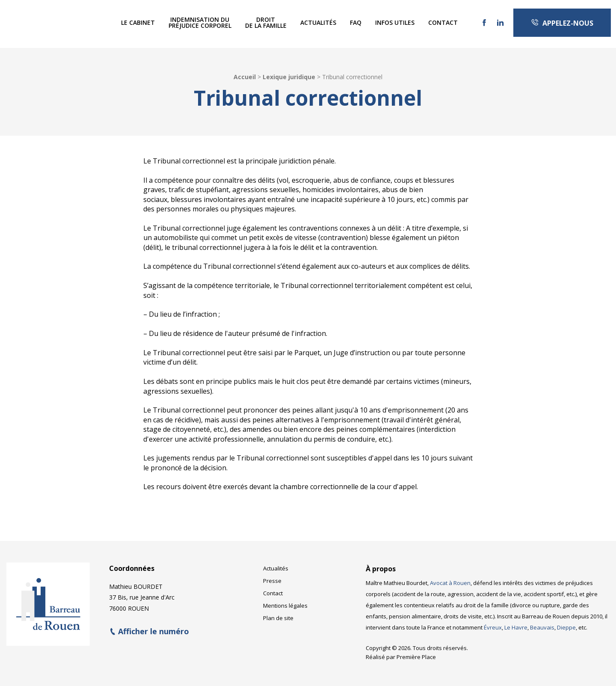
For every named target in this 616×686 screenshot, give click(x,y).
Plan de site (278, 615)
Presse (272, 578)
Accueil (245, 77)
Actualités (318, 22)
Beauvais (542, 624)
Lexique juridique (289, 77)
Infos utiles (395, 22)
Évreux (493, 624)
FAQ (356, 22)
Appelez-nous (562, 23)
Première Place (416, 654)
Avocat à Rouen (450, 580)
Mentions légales (285, 603)
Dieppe (566, 624)
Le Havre (516, 624)
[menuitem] (138, 23)
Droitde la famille (266, 22)
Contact (443, 22)
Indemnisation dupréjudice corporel (200, 22)
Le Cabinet (138, 22)
